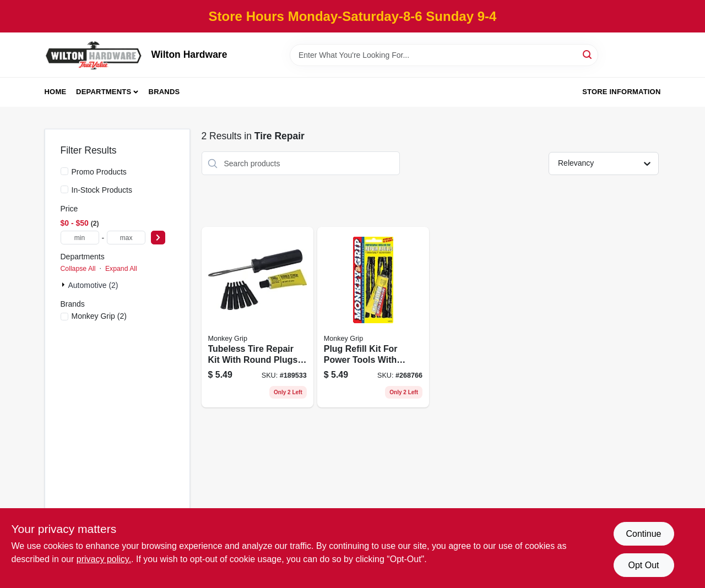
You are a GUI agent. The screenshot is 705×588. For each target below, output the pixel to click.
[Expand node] (64, 285)
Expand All (121, 269)
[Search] (588, 54)
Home (56, 92)
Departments (104, 92)
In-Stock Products (102, 190)
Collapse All (78, 269)
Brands (164, 92)
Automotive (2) (93, 285)
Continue (643, 534)
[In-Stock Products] (64, 189)
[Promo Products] (64, 171)
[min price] (80, 238)
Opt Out (643, 565)
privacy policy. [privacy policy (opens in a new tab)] (104, 559)
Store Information (621, 92)
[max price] (126, 238)
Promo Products (99, 172)
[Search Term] (444, 55)
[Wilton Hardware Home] (94, 55)
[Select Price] (158, 238)
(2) (99, 316)
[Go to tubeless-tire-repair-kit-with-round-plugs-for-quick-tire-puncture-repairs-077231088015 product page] (257, 317)
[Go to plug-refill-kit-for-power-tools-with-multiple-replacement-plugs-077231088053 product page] (373, 317)
